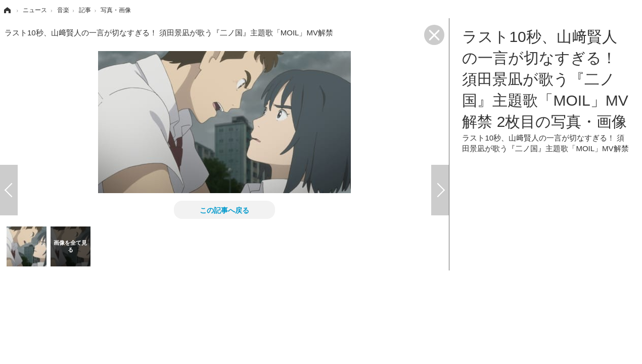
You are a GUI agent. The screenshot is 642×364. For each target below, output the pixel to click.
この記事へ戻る (224, 210)
